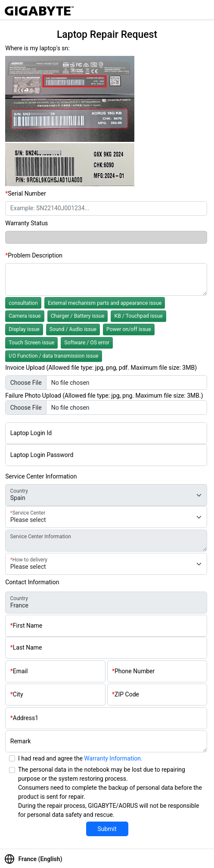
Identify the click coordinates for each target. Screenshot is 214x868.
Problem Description (35, 255)
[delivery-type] (106, 564)
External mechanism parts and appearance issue (105, 303)
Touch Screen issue (31, 343)
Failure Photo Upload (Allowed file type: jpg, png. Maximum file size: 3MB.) (104, 396)
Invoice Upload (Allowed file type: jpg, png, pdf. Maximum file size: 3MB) (101, 368)
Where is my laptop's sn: (37, 48)
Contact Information (32, 582)
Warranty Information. (113, 758)
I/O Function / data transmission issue (53, 356)
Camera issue (25, 316)
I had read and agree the (80, 758)
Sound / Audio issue (73, 329)
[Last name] (106, 648)
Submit (107, 829)
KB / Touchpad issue (138, 316)
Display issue (24, 329)
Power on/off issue (129, 329)
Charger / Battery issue (78, 316)
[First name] (106, 626)
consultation (23, 303)
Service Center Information (41, 476)
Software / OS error (87, 343)
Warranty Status (26, 223)
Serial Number (27, 193)
